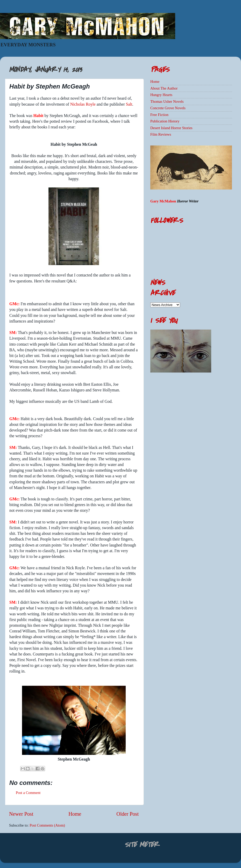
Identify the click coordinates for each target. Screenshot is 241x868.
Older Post (127, 814)
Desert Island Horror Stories (171, 128)
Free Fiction (159, 115)
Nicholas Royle (83, 104)
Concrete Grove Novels (168, 108)
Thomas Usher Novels (167, 101)
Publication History (165, 121)
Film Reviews (161, 134)
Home (75, 814)
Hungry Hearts (161, 95)
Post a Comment (28, 793)
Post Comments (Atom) (47, 825)
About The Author (164, 88)
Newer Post (21, 814)
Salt (129, 104)
